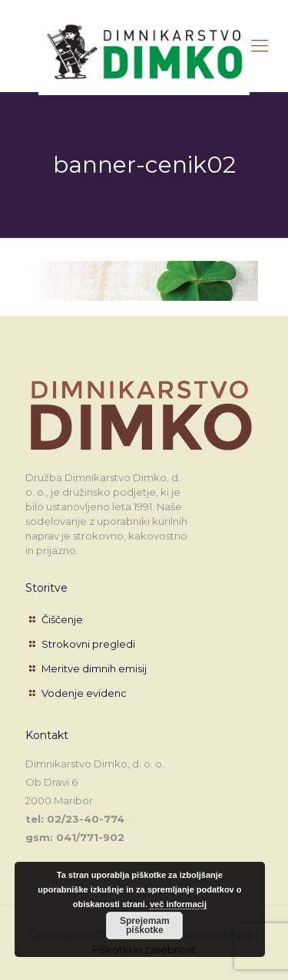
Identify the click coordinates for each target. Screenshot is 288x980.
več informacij (178, 904)
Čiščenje (62, 619)
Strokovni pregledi (88, 644)
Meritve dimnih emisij (94, 668)
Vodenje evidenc (84, 693)
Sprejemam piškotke (145, 926)
